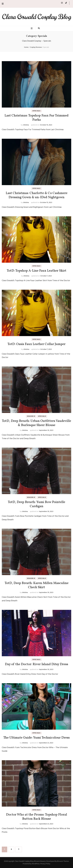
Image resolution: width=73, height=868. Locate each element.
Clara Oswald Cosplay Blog (37, 17)
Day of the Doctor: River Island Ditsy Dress (36, 664)
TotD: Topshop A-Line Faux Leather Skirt (37, 271)
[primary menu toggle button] (32, 29)
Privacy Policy (45, 864)
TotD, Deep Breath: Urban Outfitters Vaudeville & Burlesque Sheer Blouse (36, 423)
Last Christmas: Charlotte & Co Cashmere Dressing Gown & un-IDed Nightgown (37, 195)
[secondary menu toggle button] (3, 4)
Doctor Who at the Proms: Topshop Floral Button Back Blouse (37, 817)
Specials (36, 111)
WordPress (36, 864)
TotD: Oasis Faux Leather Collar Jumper (36, 344)
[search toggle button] (39, 29)
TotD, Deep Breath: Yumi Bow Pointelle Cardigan (36, 504)
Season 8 (31, 416)
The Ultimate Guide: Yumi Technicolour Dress (36, 738)
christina (26, 125)
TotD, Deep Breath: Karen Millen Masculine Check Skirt (37, 585)
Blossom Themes (63, 861)
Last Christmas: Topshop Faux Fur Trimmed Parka (36, 118)
